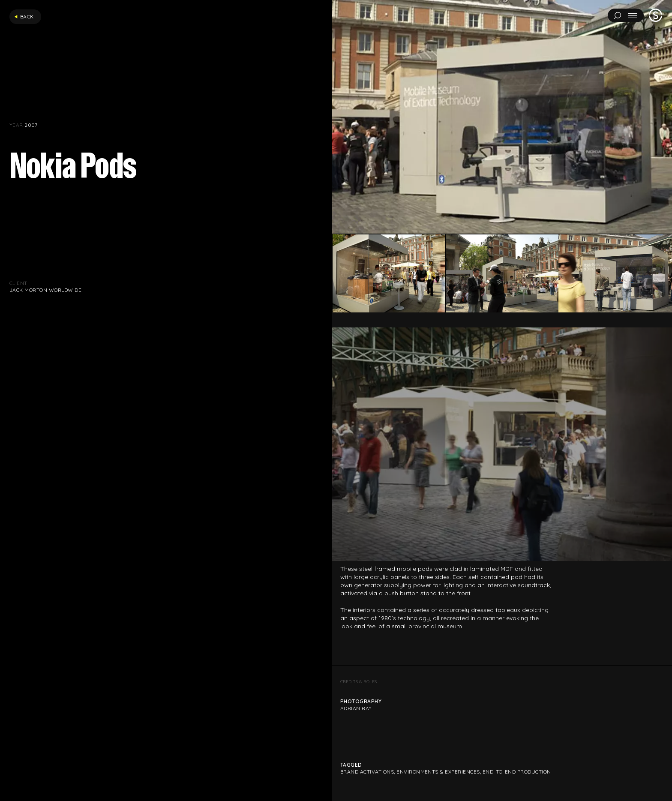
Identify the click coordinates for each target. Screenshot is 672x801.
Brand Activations (367, 772)
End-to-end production (517, 772)
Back (24, 16)
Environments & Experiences (438, 772)
